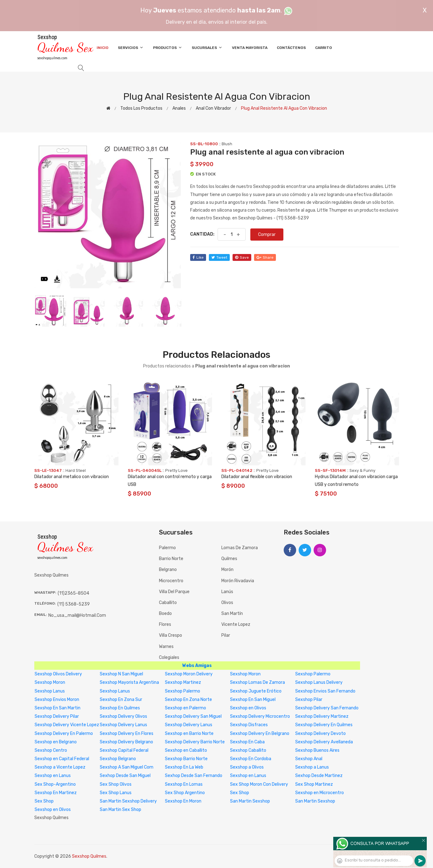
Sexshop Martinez (183, 682)
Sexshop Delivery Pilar (57, 716)
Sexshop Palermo (313, 674)
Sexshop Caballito (248, 750)
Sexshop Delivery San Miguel (193, 716)
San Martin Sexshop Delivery (128, 801)
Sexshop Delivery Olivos (123, 716)
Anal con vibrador (213, 108)
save (242, 257)
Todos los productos (141, 108)
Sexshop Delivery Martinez (322, 716)
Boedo (165, 614)
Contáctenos (291, 48)
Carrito (324, 48)
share (265, 257)
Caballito (168, 603)
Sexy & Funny (362, 470)
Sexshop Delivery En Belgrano (260, 734)
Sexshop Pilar (309, 700)
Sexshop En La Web (184, 767)
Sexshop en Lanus (53, 776)
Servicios (131, 48)
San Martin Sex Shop (120, 810)
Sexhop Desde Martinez (319, 776)
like (198, 257)
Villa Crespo (171, 635)
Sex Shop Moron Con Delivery (259, 784)
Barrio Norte (171, 559)
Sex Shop (240, 793)
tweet (219, 257)
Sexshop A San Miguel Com (127, 767)
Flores (165, 624)
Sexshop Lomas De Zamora (257, 682)
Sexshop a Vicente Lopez (60, 767)
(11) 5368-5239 (74, 604)
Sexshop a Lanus (312, 767)
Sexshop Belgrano (118, 759)
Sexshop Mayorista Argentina (129, 682)
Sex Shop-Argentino (55, 784)
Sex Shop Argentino (185, 793)
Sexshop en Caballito (186, 750)
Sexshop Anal (309, 759)
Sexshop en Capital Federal (62, 759)
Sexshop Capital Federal (124, 750)
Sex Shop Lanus (116, 793)
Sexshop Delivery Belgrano (126, 742)
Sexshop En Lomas (184, 784)
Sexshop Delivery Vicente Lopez (67, 725)
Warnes (166, 647)
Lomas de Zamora (240, 548)
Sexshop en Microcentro (320, 793)
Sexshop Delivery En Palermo (64, 734)
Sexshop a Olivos (247, 767)
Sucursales (207, 48)
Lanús (227, 592)
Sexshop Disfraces (249, 725)
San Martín (232, 614)
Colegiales (169, 657)
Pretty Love (176, 470)
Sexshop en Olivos (248, 708)
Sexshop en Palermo (185, 708)
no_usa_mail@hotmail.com (77, 615)
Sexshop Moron (245, 674)
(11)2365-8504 (73, 593)
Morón (227, 570)
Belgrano (168, 570)
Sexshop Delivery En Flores (127, 734)
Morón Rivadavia (238, 581)
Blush (227, 144)
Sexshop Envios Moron (57, 700)
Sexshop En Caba (247, 742)
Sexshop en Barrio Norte (189, 734)
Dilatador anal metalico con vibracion (72, 477)
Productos (168, 48)
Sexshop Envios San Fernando (325, 691)
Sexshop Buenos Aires (317, 750)
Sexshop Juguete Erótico (256, 691)
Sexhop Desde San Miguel (125, 776)
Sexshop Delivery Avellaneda (324, 742)
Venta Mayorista (250, 48)
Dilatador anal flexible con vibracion (257, 477)
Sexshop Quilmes (89, 856)
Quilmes (229, 559)
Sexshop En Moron (183, 801)
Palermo (167, 548)
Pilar (226, 635)
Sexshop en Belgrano (56, 742)
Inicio (103, 48)
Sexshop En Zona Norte (188, 700)
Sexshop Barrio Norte (186, 759)
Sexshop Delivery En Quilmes (324, 725)
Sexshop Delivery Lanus (123, 725)
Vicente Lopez (236, 624)
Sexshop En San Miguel (253, 700)
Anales (179, 108)
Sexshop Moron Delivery (189, 674)
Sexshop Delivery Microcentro (260, 716)
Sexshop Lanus (50, 691)
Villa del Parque (174, 592)
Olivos (227, 603)
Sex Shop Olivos (116, 784)
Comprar (267, 235)
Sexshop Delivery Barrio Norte (195, 742)
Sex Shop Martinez (314, 784)
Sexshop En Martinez (56, 793)
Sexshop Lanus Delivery (319, 682)
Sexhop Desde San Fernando (194, 776)
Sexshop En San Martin (58, 708)
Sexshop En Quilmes (120, 708)
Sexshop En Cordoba (251, 759)
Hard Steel (76, 470)
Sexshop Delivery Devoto (320, 734)
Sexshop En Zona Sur (121, 700)
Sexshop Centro (51, 750)
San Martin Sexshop (250, 801)
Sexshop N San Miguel (121, 674)
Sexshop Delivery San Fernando (327, 708)
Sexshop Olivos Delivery (58, 674)
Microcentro (171, 581)
